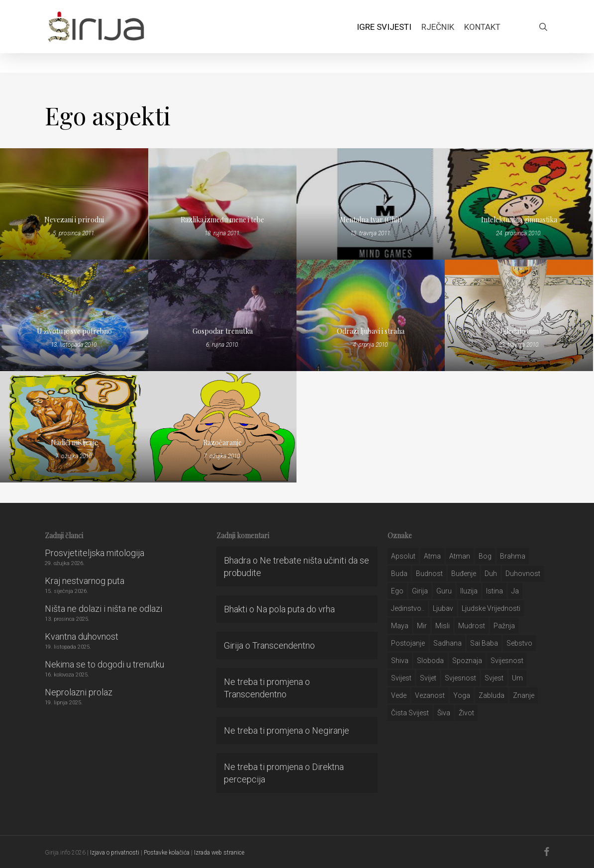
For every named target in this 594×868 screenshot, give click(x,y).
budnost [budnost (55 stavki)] (429, 574)
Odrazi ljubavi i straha (371, 331)
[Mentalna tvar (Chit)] (371, 204)
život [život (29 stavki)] (466, 713)
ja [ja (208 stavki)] (515, 591)
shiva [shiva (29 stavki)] (400, 661)
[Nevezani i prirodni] (74, 204)
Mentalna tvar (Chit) (371, 220)
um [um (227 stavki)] (517, 678)
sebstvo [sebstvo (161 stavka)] (519, 643)
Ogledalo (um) (519, 331)
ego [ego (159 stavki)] (397, 591)
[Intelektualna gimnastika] (519, 204)
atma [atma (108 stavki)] (432, 556)
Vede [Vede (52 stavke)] (399, 695)
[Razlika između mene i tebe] (222, 204)
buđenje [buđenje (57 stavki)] (464, 574)
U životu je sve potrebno (74, 331)
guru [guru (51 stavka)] (444, 591)
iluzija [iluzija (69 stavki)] (469, 591)
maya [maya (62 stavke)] (400, 626)
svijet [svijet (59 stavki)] (428, 678)
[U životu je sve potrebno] (74, 315)
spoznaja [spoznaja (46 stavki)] (467, 661)
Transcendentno (284, 645)
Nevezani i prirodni (74, 220)
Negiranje (331, 730)
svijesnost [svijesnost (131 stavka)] (507, 661)
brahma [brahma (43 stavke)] (513, 556)
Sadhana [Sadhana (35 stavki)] (447, 643)
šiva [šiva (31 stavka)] (444, 713)
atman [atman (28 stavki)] (460, 556)
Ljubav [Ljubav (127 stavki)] (443, 608)
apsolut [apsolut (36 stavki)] (403, 556)
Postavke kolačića (167, 853)
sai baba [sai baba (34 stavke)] (484, 643)
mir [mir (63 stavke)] (422, 626)
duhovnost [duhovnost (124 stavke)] (523, 574)
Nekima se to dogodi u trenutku (104, 664)
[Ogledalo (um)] (519, 315)
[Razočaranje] (222, 427)
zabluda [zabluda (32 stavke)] (492, 695)
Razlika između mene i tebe (222, 220)
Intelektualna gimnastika (519, 220)
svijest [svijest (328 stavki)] (401, 678)
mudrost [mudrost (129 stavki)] (472, 626)
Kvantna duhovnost (82, 636)
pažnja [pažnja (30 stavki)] (504, 626)
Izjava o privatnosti (115, 853)
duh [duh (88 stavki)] (491, 574)
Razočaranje (222, 442)
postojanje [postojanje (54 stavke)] (408, 643)
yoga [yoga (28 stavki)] (462, 695)
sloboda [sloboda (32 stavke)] (430, 661)
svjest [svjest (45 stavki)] (494, 678)
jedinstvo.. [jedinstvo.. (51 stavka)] (408, 608)
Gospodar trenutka (223, 331)
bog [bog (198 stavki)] (485, 556)
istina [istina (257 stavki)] (495, 591)
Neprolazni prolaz (79, 692)
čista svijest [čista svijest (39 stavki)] (410, 713)
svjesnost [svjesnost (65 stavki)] (460, 678)
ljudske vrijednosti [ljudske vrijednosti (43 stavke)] (491, 608)
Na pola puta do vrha (296, 609)
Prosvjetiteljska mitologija (95, 553)
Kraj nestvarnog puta (85, 581)
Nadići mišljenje (74, 442)
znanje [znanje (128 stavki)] (524, 695)
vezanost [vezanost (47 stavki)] (430, 695)
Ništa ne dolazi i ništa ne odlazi (103, 609)
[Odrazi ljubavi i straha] (371, 315)
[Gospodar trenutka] (222, 315)
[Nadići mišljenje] (74, 427)
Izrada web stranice (219, 853)
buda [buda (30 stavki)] (399, 574)
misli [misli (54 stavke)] (443, 626)
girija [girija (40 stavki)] (420, 591)
